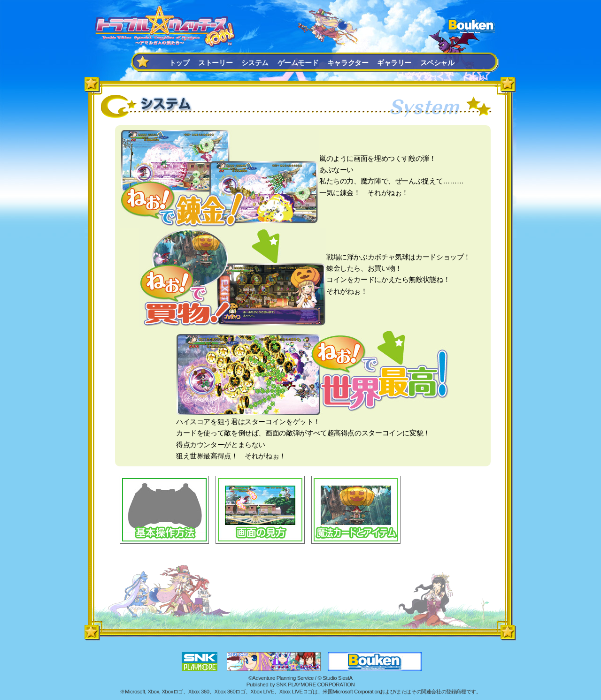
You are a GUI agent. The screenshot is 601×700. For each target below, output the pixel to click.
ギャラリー (394, 63)
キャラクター (348, 63)
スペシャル (437, 63)
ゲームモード (298, 63)
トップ (179, 63)
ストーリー (215, 63)
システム (255, 63)
